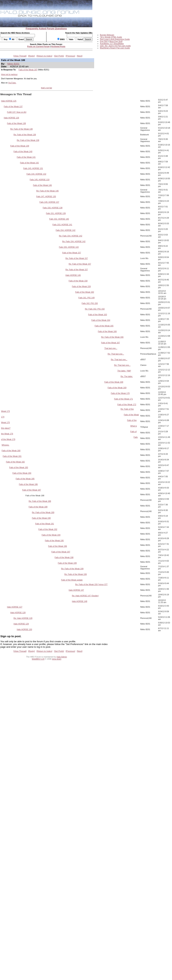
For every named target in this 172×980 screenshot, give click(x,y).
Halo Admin (62, 657)
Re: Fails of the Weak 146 (47, 191)
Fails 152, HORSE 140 (59, 219)
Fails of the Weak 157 (72, 253)
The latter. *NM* (124, 371)
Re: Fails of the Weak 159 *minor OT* (91, 584)
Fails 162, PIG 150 (90, 303)
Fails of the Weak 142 (30, 163)
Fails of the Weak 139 (20, 146)
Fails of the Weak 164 (101, 320)
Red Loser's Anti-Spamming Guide (115, 39)
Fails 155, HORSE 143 (69, 247)
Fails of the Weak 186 (28, 484)
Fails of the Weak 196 (58, 546)
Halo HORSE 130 (24, 629)
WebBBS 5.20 (38, 659)
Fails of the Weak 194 (51, 535)
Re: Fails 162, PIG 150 (95, 309)
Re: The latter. (127, 376)
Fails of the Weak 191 (45, 524)
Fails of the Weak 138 (16, 123)
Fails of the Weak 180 (11, 451)
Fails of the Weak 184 (22, 473)
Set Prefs (59, 56)
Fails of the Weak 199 (67, 563)
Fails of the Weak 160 (85, 292)
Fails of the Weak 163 (98, 315)
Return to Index (44, 56)
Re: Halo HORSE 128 (23, 618)
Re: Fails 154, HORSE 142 (71, 236)
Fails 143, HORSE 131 (33, 168)
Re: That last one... (116, 354)
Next (80, 56)
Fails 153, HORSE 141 (62, 225)
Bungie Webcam (107, 35)
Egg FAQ (104, 41)
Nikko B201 (13, 64)
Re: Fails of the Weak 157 (77, 258)
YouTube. (12, 83)
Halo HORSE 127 (15, 607)
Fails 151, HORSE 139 (56, 213)
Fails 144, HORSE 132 (36, 174)
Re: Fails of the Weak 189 (43, 512)
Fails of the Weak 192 (48, 529)
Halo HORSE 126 (11, 118)
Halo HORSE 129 (21, 624)
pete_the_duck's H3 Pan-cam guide (115, 46)
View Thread (20, 56)
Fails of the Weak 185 (25, 479)
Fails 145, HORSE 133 (40, 180)
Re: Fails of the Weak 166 (112, 337)
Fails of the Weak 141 (26, 157)
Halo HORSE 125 (9, 101)
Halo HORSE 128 (18, 613)
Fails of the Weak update (72, 580)
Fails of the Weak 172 (127, 404)
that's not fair (46, 88)
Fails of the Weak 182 (15, 462)
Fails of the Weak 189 (38, 507)
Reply (32, 56)
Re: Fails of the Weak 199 (72, 569)
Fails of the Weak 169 (117, 388)
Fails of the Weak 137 (13, 106)
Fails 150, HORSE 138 (53, 208)
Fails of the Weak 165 (104, 326)
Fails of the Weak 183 (19, 467)
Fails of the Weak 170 (120, 393)
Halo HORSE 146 (73, 275)
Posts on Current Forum (38, 46)
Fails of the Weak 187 (28, 70)
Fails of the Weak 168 (114, 382)
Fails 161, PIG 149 (86, 298)
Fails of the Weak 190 (41, 518)
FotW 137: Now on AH (17, 112)
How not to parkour (9, 74)
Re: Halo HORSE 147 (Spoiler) (85, 596)
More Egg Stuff (116, 41)
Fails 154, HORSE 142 (66, 230)
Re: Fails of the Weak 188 (40, 501)
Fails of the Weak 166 (107, 331)
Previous (70, 56)
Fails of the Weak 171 (123, 399)
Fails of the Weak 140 (23, 151)
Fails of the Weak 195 (54, 541)
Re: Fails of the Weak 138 (22, 129)
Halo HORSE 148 (79, 601)
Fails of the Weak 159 (81, 286)
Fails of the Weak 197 (61, 552)
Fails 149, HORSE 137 (49, 202)
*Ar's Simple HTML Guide (111, 37)
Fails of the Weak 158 (78, 281)
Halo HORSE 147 (76, 590)
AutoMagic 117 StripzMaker (112, 44)
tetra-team (57, 659)
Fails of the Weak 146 (42, 185)
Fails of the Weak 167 (111, 343)
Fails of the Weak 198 (64, 557)
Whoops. (5, 445)
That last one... (111, 348)
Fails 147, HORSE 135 (46, 196)
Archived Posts (58, 46)
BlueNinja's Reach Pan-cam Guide (115, 48)
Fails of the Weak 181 (12, 456)
